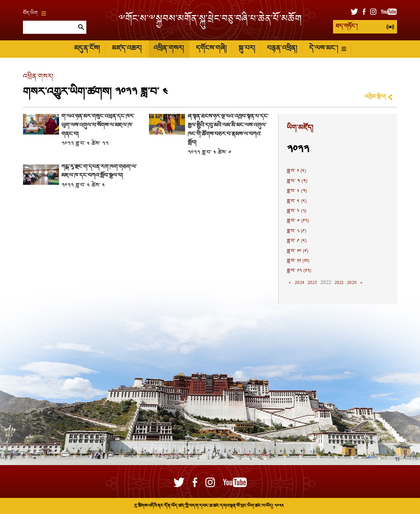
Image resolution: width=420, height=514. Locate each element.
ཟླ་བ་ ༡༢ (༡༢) (299, 271)
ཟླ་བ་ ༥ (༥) (297, 202)
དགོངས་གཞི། (211, 49)
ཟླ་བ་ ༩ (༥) (297, 241)
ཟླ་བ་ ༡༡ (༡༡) (298, 261)
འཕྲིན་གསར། (169, 49)
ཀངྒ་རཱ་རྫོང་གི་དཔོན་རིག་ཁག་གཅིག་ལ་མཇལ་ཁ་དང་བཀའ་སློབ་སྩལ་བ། (99, 172)
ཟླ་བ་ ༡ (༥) (296, 171)
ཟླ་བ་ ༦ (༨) (296, 211)
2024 (299, 283)
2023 (312, 283)
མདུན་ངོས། (87, 49)
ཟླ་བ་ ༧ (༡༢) (298, 221)
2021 (339, 283)
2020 (352, 283)
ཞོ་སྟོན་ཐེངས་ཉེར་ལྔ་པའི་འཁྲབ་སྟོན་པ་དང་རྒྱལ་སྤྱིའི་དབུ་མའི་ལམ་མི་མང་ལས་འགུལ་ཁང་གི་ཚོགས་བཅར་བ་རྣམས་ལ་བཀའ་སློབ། (228, 130)
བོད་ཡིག (34, 13)
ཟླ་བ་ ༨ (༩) (296, 231)
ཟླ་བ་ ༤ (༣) (297, 191)
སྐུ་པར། (247, 49)
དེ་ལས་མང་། (328, 49)
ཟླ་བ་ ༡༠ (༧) (297, 251)
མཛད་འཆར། (127, 49)
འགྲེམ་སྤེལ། (375, 97)
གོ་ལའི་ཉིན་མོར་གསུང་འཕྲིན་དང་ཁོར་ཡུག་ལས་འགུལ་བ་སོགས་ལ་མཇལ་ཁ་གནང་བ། (98, 125)
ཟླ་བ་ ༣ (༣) (297, 182)
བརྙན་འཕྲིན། (282, 49)
